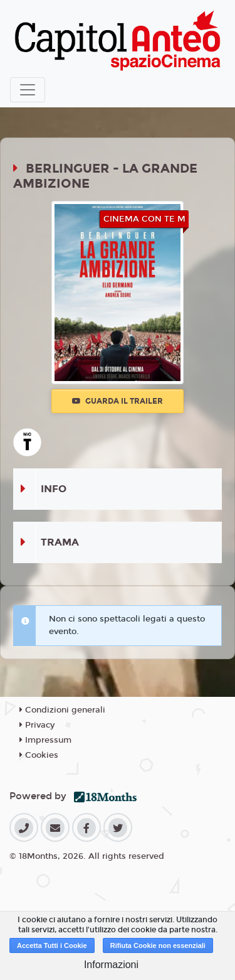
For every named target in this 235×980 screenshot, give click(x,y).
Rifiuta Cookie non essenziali (158, 945)
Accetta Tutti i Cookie (52, 945)
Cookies (39, 755)
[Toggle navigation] (28, 90)
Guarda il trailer (118, 401)
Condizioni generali (62, 710)
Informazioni (111, 965)
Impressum (45, 740)
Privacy (37, 725)
